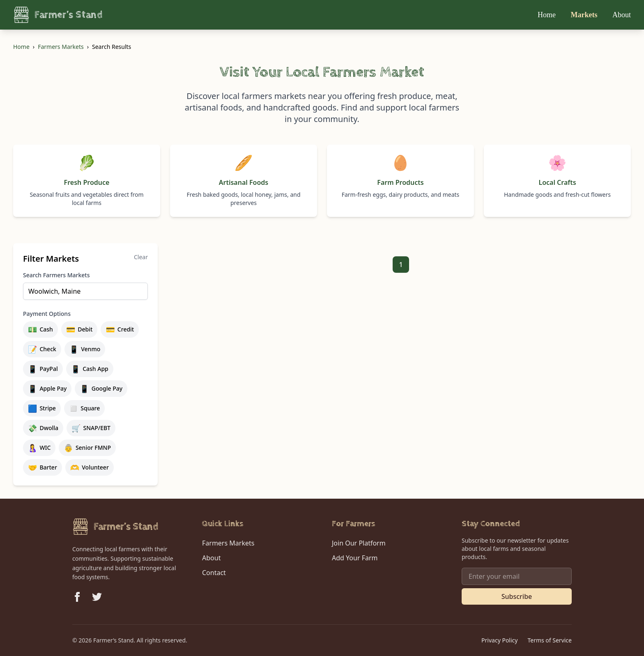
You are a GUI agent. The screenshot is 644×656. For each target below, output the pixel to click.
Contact (214, 573)
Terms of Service (550, 640)
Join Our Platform (359, 543)
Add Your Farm (355, 558)
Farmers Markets (61, 47)
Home (548, 15)
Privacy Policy (499, 640)
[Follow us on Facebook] (77, 597)
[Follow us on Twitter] (97, 597)
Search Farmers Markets (56, 275)
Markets (585, 15)
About (622, 15)
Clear (141, 257)
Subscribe (517, 596)
